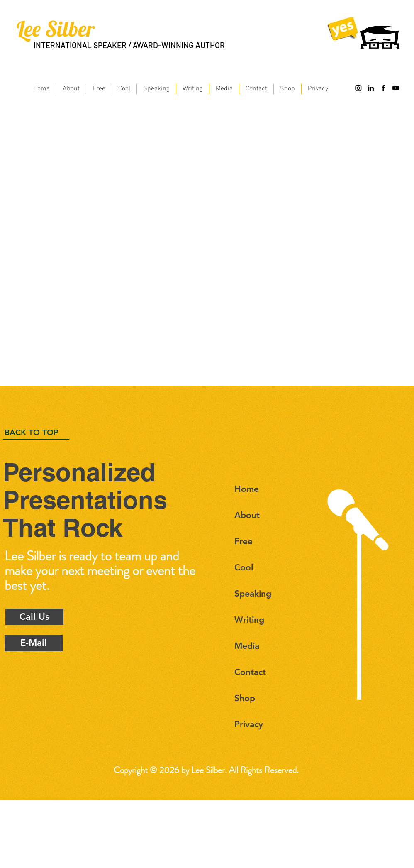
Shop (245, 698)
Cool (244, 567)
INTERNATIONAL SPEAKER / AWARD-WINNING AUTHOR (129, 45)
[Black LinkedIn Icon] (371, 88)
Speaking (253, 593)
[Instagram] (358, 88)
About (247, 515)
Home (247, 489)
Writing (249, 620)
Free (244, 541)
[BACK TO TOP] (36, 432)
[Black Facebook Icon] (383, 88)
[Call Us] (34, 617)
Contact (250, 672)
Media (247, 646)
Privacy (249, 724)
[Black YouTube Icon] (396, 88)
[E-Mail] (34, 643)
